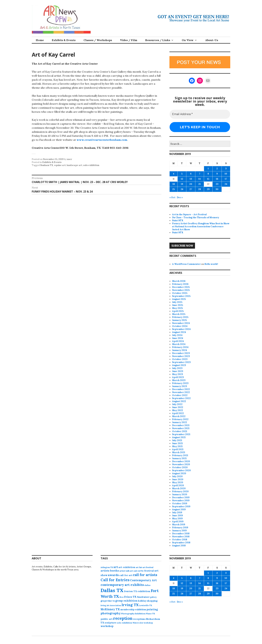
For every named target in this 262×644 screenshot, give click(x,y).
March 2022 (179, 416)
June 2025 (178, 305)
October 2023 (180, 359)
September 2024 (181, 329)
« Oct (172, 197)
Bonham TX (47, 165)
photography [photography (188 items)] (111, 613)
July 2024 (177, 335)
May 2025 (177, 308)
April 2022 (178, 413)
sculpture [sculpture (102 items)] (110, 623)
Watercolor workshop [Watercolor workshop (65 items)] (143, 623)
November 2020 (181, 464)
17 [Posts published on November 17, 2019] (226, 179)
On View (188, 40)
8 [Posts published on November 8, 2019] (208, 174)
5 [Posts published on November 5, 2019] (182, 174)
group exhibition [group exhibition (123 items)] (126, 601)
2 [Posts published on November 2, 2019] (217, 169)
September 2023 (181, 362)
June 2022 (178, 407)
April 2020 (178, 485)
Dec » (180, 197)
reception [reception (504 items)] (123, 618)
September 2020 (181, 470)
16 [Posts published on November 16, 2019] (217, 179)
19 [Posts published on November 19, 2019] (182, 184)
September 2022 (181, 398)
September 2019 (181, 507)
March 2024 (179, 344)
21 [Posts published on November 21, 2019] (200, 184)
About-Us (212, 40)
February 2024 (180, 347)
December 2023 (181, 353)
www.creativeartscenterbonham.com (102, 140)
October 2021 (180, 431)
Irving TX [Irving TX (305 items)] (130, 605)
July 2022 (177, 404)
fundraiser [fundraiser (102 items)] (143, 597)
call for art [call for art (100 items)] (126, 575)
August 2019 (179, 510)
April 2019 (178, 522)
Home (40, 40)
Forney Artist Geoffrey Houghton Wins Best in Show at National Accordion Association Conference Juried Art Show (201, 226)
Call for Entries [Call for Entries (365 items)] (115, 580)
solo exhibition (91, 165)
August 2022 (179, 401)
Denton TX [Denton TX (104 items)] (130, 591)
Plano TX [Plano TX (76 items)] (150, 614)
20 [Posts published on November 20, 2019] (191, 184)
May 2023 (178, 374)
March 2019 (179, 525)
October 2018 (180, 540)
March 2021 (179, 452)
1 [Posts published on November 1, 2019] (208, 169)
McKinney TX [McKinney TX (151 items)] (110, 609)
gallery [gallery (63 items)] (153, 597)
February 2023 (180, 383)
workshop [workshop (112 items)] (107, 626)
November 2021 (181, 428)
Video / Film (129, 40)
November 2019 (181, 500)
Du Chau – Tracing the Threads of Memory (196, 217)
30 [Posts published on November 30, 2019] (217, 189)
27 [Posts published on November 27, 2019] (191, 189)
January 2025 (179, 320)
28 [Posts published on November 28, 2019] (200, 189)
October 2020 (180, 467)
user (70, 159)
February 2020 (180, 491)
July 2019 (177, 513)
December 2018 (181, 534)
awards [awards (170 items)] (113, 575)
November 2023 (181, 356)
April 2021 (178, 449)
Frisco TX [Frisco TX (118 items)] (130, 597)
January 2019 (179, 531)
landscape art (74, 165)
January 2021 (179, 458)
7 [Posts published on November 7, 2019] (200, 174)
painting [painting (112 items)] (152, 609)
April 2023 (178, 377)
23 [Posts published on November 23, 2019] (217, 184)
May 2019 (177, 519)
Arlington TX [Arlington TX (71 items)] (107, 567)
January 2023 (180, 386)
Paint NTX (178, 220)
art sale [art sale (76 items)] (134, 571)
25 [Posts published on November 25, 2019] (174, 189)
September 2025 (181, 296)
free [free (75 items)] (122, 597)
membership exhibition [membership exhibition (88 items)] (133, 610)
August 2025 (179, 299)
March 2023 (179, 380)
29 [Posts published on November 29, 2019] (208, 189)
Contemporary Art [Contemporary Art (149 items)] (143, 580)
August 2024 (179, 332)
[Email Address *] (200, 114)
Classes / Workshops (98, 40)
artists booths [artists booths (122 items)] (110, 571)
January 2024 (180, 350)
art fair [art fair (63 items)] (139, 567)
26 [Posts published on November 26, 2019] (182, 189)
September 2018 (181, 543)
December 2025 (181, 287)
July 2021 (177, 440)
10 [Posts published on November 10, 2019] (226, 174)
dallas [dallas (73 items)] (147, 585)
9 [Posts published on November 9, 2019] (217, 174)
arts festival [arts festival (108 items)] (146, 571)
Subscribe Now (182, 246)
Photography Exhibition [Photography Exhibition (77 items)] (133, 614)
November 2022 (181, 392)
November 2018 (181, 537)
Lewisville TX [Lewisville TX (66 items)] (146, 605)
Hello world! (211, 264)
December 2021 (181, 425)
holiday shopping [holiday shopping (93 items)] (148, 601)
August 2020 (179, 473)
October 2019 (180, 503)
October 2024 (180, 326)
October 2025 (180, 293)
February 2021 (180, 455)
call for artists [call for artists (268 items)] (145, 575)
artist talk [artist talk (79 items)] (124, 571)
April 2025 (178, 311)
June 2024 (178, 338)
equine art (60, 165)
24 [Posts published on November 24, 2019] (226, 184)
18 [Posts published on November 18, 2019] (174, 184)
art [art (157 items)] (116, 567)
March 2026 (179, 281)
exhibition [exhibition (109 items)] (144, 591)
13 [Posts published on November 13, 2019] (191, 179)
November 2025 (181, 290)
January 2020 (180, 494)
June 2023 (178, 371)
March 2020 (179, 488)
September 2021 (181, 434)
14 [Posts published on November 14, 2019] (200, 179)
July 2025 (177, 302)
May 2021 (177, 446)
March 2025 (179, 314)
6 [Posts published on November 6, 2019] (191, 174)
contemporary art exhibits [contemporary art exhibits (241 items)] (122, 585)
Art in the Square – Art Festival (189, 214)
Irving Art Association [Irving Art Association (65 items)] (111, 605)
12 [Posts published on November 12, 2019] (182, 179)
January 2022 (180, 422)
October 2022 (180, 395)
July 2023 (177, 368)
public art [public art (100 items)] (107, 619)
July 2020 (177, 476)
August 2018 (179, 546)
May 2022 (178, 410)
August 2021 (179, 437)
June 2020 (178, 479)
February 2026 (180, 284)
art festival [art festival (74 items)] (148, 567)
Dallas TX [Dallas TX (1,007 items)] (112, 590)
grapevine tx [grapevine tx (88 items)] (108, 601)
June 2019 (177, 516)
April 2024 (178, 341)
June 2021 (177, 443)
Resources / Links (158, 40)
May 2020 (178, 482)
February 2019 (180, 528)
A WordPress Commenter (186, 264)
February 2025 (180, 317)
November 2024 (181, 323)
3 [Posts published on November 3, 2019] (226, 169)
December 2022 (181, 389)
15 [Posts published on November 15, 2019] (208, 179)
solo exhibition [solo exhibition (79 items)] (124, 623)
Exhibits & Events (64, 40)
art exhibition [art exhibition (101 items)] (127, 567)
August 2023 (179, 365)
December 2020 (181, 461)
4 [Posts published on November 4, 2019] (174, 174)
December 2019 (181, 497)
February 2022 (180, 419)
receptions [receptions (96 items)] (139, 619)
